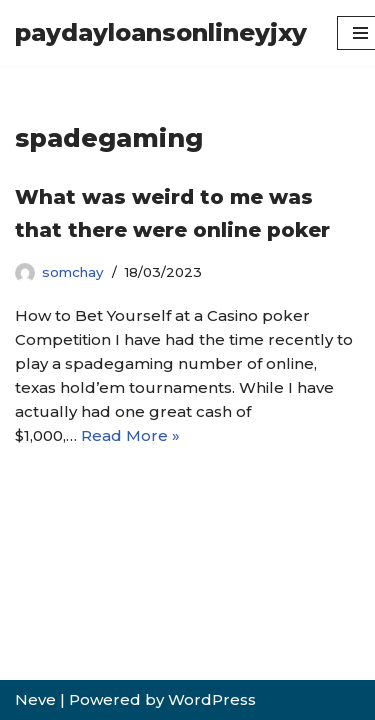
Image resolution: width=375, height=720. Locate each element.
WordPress (212, 699)
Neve (35, 699)
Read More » (130, 435)
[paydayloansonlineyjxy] (161, 33)
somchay (73, 272)
